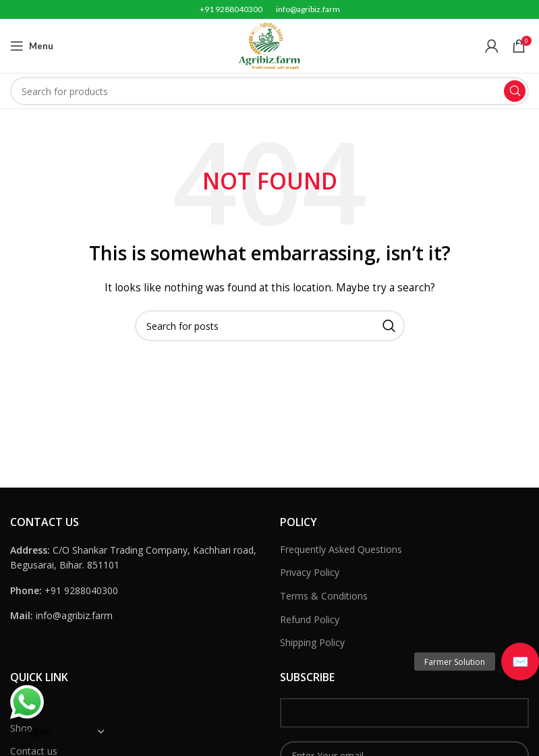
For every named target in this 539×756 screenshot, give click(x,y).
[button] (520, 662)
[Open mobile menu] (32, 46)
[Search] (269, 91)
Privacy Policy (310, 572)
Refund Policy (310, 619)
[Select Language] (63, 732)
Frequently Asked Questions (341, 549)
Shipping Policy (312, 642)
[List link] (135, 591)
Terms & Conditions (324, 596)
